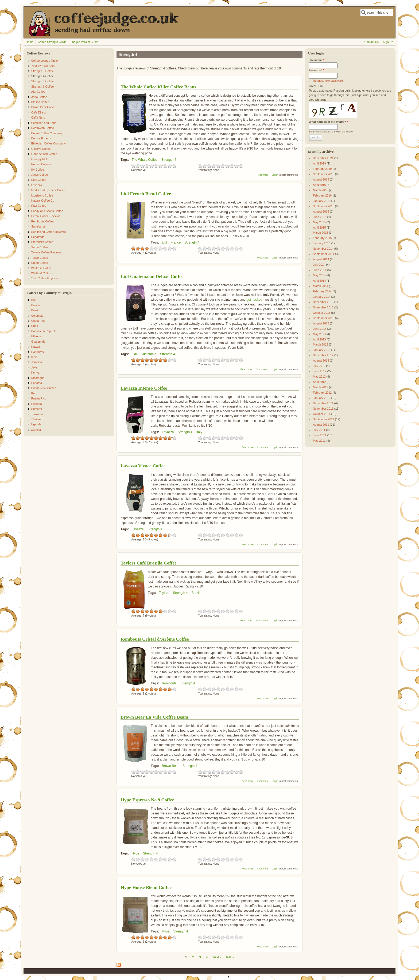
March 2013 (321, 344)
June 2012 (320, 371)
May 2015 (319, 222)
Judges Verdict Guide (85, 42)
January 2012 (322, 398)
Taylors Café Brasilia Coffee (148, 563)
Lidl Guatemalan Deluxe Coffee (152, 276)
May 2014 (319, 275)
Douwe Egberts (41, 138)
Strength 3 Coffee (42, 71)
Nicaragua (38, 378)
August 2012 (321, 360)
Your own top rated (43, 66)
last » (230, 957)
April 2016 (319, 185)
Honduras (38, 352)
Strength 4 (169, 160)
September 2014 (324, 254)
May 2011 (319, 441)
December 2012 (323, 355)
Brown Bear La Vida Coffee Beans (155, 717)
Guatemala (38, 342)
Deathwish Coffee (43, 128)
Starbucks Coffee (42, 242)
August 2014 (321, 259)
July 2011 (319, 430)
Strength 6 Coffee (42, 87)
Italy (199, 432)
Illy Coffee (38, 170)
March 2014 (321, 286)
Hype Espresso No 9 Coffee (147, 800)
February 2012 (322, 393)
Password (316, 70)
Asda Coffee (39, 97)
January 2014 (322, 297)
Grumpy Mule (40, 159)
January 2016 (322, 201)
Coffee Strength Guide (52, 42)
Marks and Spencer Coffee (48, 190)
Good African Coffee (44, 154)
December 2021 (323, 158)
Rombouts (169, 683)
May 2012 (319, 377)
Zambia (36, 430)
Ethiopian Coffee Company (49, 143)
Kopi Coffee (39, 180)
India (34, 357)
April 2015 (319, 228)
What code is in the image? (328, 122)
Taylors (164, 593)
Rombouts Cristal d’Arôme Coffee (155, 639)
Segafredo (38, 237)
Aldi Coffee (38, 92)
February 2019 (322, 169)
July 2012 (319, 366)
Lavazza (168, 432)
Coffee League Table (44, 61)
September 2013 (324, 318)
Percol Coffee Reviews (46, 216)
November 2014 (323, 249)
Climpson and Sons (44, 123)
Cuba (35, 326)
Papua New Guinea (44, 388)
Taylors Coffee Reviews (46, 252)
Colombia (37, 316)
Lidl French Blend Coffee (146, 194)
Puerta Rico (39, 398)
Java (34, 367)
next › (217, 957)
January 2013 (322, 350)
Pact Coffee (39, 206)
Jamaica (37, 362)
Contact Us (371, 42)
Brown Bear (170, 766)
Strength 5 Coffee (42, 81)
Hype (135, 853)
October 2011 (322, 414)
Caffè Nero (38, 117)
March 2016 (321, 190)
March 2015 (321, 233)
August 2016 (321, 179)
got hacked (254, 300)
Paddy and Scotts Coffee (47, 211)
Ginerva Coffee (41, 149)
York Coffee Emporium (46, 278)
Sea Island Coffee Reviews (49, 232)
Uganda (36, 424)
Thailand (37, 419)
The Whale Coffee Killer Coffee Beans (158, 87)
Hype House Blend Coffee (146, 887)
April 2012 (319, 382)
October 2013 (322, 313)
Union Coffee (40, 263)
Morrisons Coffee (42, 195)
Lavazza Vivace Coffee (143, 466)
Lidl (164, 242)
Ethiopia (36, 336)
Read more (263, 175)
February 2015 (322, 238)
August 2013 (321, 323)
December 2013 (323, 302)
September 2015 (324, 206)
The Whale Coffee (145, 160)
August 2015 (321, 211)
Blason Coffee (40, 102)
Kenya (35, 373)
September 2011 (324, 419)
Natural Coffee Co (43, 201)
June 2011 (320, 435)
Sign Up (388, 42)
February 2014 (322, 291)
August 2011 (321, 425)
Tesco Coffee (40, 258)
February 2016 (322, 195)
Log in (275, 175)
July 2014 (319, 265)
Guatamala (148, 354)
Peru (34, 393)
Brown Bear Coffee (43, 107)
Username (317, 60)
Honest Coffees (41, 164)
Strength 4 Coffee (42, 76)
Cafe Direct (38, 112)
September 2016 (324, 174)
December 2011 (323, 403)
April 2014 (319, 281)
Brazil (196, 593)
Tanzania (37, 414)
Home (30, 42)
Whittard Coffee (41, 273)
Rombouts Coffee (42, 221)
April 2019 (319, 163)
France (176, 242)
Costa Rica (38, 321)
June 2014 (320, 270)
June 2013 (320, 329)
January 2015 (322, 243)
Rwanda (37, 404)
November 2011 (323, 409)
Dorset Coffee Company (47, 133)
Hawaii (36, 347)
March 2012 (321, 387)
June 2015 (320, 217)
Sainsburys (38, 226)
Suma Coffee (40, 247)
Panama (37, 383)
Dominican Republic (44, 331)
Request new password (328, 81)
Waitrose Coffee (42, 268)
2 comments (262, 369)
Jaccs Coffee (40, 175)
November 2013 (323, 307)
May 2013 (319, 334)
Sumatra (37, 409)
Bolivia (36, 305)
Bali (34, 300)
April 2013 (319, 339)
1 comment (263, 447)
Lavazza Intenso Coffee (144, 388)
